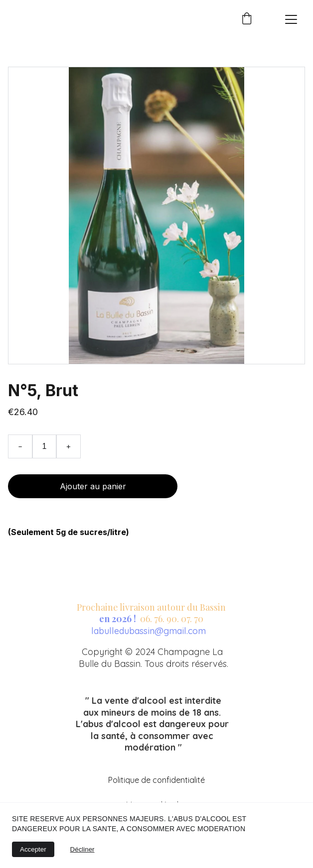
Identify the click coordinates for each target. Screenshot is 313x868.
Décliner (82, 849)
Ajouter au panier (93, 486)
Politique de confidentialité (156, 780)
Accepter (33, 849)
